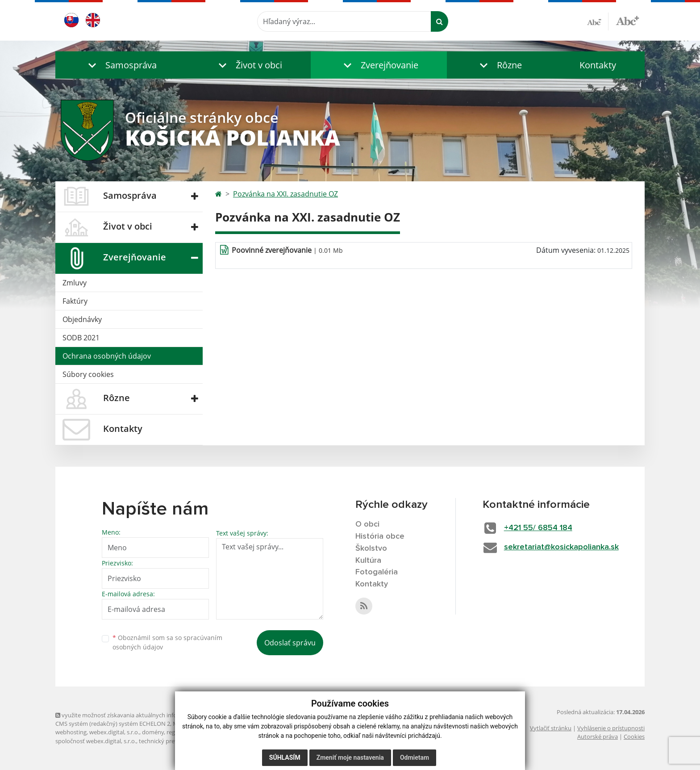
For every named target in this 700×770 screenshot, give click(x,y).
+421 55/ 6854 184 (538, 528)
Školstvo (371, 548)
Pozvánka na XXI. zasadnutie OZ (285, 194)
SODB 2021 (81, 338)
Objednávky (82, 319)
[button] (120, 65)
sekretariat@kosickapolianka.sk (561, 547)
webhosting (71, 732)
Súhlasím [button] (285, 757)
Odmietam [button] (415, 757)
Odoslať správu (290, 643)
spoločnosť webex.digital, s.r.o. (96, 741)
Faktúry (75, 301)
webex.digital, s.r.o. (114, 732)
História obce (380, 536)
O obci (367, 524)
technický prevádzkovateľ (173, 741)
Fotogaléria (377, 572)
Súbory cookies (88, 374)
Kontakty (598, 65)
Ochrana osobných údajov (107, 356)
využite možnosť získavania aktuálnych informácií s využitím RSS (144, 715)
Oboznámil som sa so (167, 642)
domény (153, 732)
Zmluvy (75, 283)
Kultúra (368, 561)
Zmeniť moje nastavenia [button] (350, 757)
